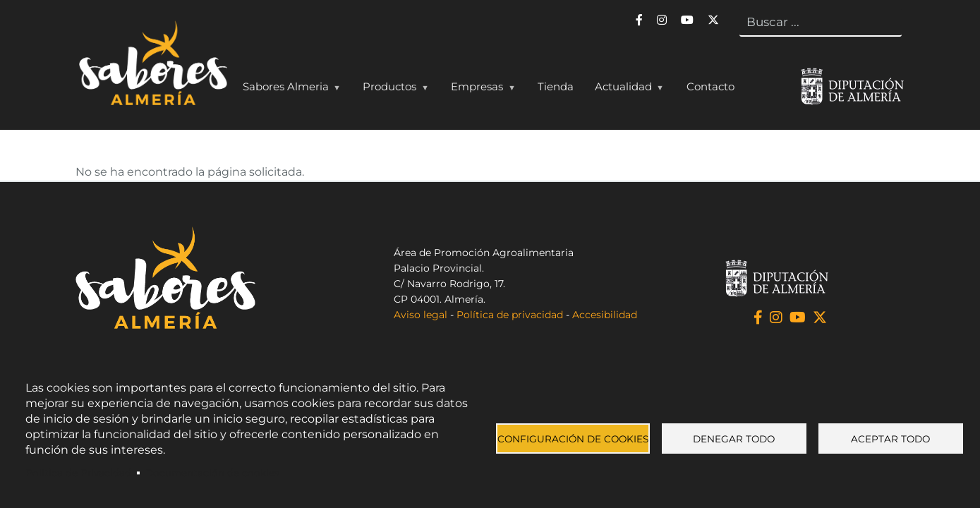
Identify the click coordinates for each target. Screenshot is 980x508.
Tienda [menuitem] (556, 86)
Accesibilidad (605, 315)
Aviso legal (421, 315)
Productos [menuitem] (392, 90)
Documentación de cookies (212, 473)
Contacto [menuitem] (710, 86)
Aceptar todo (890, 439)
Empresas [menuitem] (480, 90)
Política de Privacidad (78, 473)
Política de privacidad (510, 315)
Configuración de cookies (573, 439)
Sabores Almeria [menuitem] (289, 90)
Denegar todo (734, 439)
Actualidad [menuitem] (626, 90)
